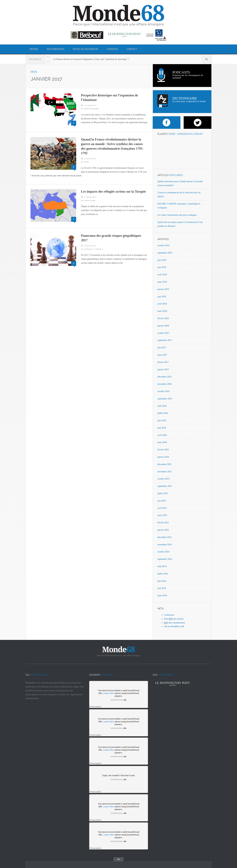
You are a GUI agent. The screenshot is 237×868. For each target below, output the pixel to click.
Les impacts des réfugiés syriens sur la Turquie (114, 191)
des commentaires (175, 623)
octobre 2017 (164, 333)
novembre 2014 (165, 545)
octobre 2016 (164, 391)
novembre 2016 (165, 384)
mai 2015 (162, 501)
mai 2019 (162, 267)
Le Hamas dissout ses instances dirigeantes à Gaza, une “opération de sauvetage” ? (91, 59)
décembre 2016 (165, 377)
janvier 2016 (163, 457)
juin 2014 (162, 581)
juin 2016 (162, 420)
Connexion (169, 615)
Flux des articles (174, 619)
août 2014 (162, 566)
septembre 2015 (165, 486)
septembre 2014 (165, 559)
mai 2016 (162, 428)
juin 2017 (162, 348)
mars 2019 (162, 282)
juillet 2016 (163, 413)
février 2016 (163, 450)
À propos (112, 49)
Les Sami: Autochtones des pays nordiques (177, 215)
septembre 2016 (165, 399)
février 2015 (163, 523)
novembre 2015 (165, 472)
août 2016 (162, 406)
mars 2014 (162, 596)
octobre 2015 (164, 479)
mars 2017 (162, 355)
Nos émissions (56, 49)
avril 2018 (162, 304)
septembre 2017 (165, 340)
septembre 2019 (165, 253)
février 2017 (163, 362)
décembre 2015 (165, 464)
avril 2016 (162, 435)
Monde (34, 49)
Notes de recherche (86, 49)
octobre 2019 (164, 245)
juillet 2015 (163, 493)
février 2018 (163, 318)
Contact (132, 49)
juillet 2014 (163, 574)
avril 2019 (162, 275)
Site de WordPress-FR (174, 626)
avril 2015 (162, 508)
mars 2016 (162, 442)
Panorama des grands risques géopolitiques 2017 (111, 238)
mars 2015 (162, 515)
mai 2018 (162, 297)
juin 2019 (162, 260)
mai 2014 (162, 588)
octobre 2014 (164, 552)
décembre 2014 (165, 537)
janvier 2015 (163, 530)
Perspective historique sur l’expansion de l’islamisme (110, 98)
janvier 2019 (163, 289)
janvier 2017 (163, 370)
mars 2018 (162, 311)
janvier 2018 (163, 326)
